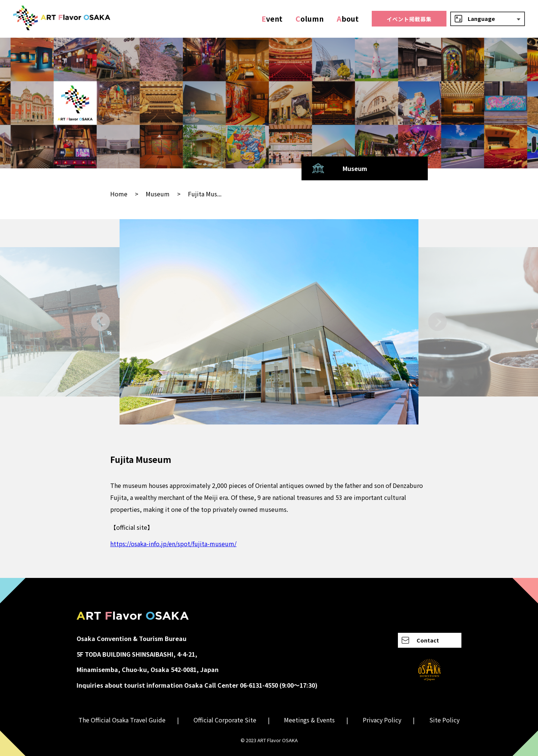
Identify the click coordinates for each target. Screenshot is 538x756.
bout (348, 19)
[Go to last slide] (101, 322)
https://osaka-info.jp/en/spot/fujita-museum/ (173, 544)
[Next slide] (437, 322)
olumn (310, 19)
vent (272, 19)
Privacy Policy (382, 720)
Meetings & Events (309, 720)
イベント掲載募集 (409, 19)
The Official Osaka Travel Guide (122, 720)
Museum (158, 194)
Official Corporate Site (225, 720)
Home (119, 194)
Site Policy (444, 720)
